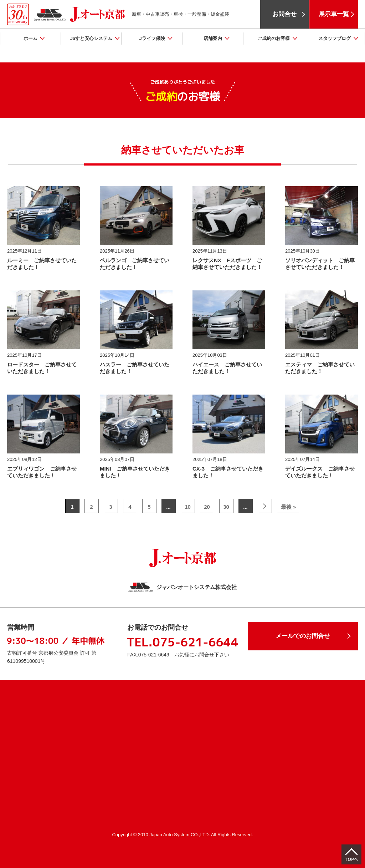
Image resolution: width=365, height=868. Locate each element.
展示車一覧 (334, 14)
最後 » (289, 507)
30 (226, 507)
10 (188, 507)
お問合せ (284, 14)
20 (207, 507)
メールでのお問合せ (303, 636)
